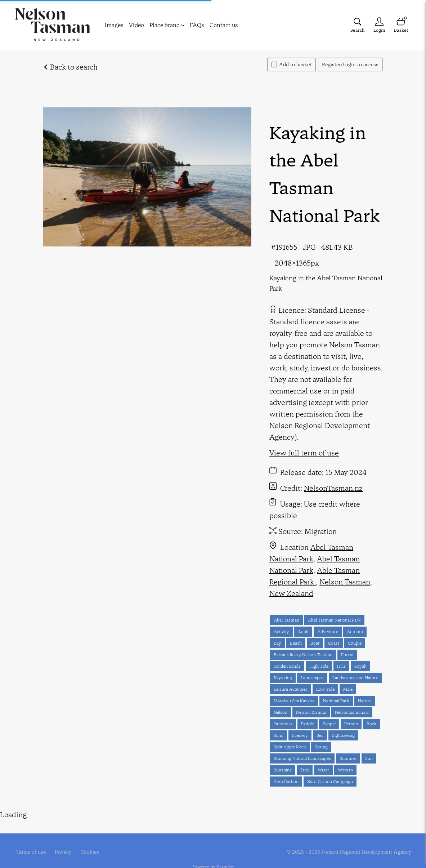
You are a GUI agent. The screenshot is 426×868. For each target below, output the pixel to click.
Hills (341, 666)
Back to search (70, 67)
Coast (334, 643)
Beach (296, 643)
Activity (281, 631)
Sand (279, 735)
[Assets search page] (358, 25)
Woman (345, 770)
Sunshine (283, 770)
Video (136, 25)
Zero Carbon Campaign (330, 781)
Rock (372, 724)
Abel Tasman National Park (315, 564)
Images (114, 25)
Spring (321, 747)
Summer (348, 758)
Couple (355, 643)
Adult (303, 631)
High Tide (319, 666)
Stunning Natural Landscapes (302, 758)
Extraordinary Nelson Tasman (303, 655)
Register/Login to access (350, 64)
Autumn (355, 631)
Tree (305, 770)
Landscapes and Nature (355, 678)
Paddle (308, 724)
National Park (336, 701)
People (329, 724)
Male (348, 689)
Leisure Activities (291, 689)
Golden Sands (287, 666)
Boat (315, 643)
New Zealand (291, 593)
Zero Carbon (286, 781)
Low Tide (325, 689)
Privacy (63, 839)
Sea (320, 735)
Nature (365, 701)
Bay (277, 643)
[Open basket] (401, 25)
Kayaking (283, 678)
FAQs (197, 25)
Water (323, 770)
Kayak (360, 666)
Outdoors (283, 724)
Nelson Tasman (345, 582)
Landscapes (312, 678)
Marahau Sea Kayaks (294, 701)
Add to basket (292, 64)
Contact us (224, 25)
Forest (347, 655)
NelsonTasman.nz (333, 488)
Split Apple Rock (290, 747)
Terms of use (31, 839)
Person (351, 724)
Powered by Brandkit (213, 854)
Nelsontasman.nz (352, 712)
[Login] (379, 25)
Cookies (90, 839)
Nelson (281, 712)
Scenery (300, 735)
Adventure (328, 631)
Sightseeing (343, 735)
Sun (369, 758)
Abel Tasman (286, 620)
